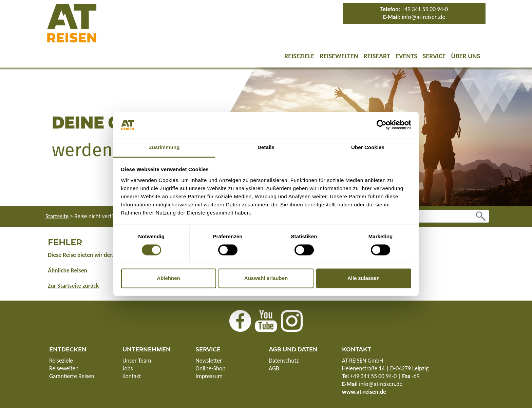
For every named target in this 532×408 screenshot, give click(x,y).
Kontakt (132, 376)
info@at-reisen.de (423, 17)
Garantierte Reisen (72, 376)
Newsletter (209, 361)
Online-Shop (210, 368)
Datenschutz (284, 361)
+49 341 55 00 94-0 (425, 9)
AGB (274, 368)
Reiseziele (299, 56)
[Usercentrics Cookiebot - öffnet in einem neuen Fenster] (382, 125)
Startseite (57, 216)
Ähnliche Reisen (68, 270)
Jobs (128, 368)
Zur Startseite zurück (73, 286)
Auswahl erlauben (266, 278)
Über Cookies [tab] (368, 147)
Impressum (209, 376)
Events (406, 56)
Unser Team (137, 361)
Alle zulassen (364, 278)
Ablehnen (168, 278)
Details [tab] (266, 147)
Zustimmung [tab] (164, 147)
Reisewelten (339, 56)
